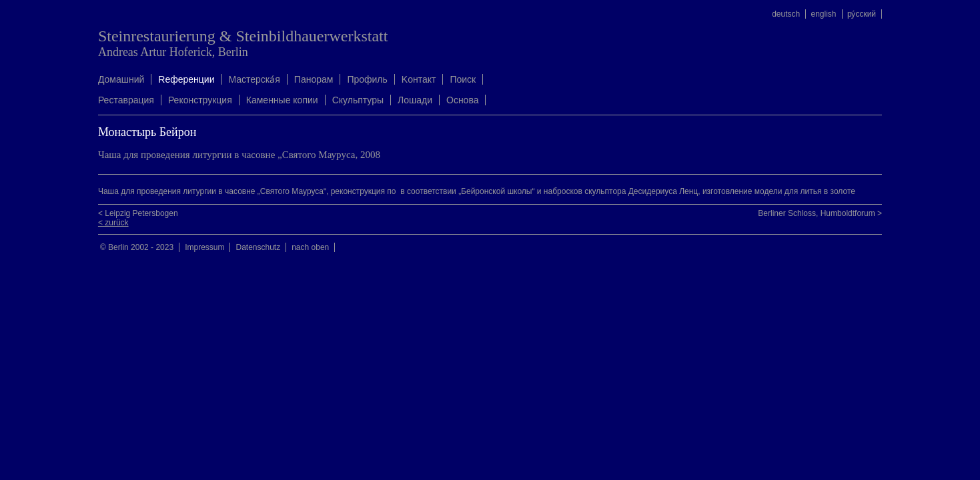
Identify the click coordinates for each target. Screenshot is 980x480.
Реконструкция (200, 100)
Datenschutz (258, 247)
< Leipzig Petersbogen (138, 213)
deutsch (786, 14)
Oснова (462, 100)
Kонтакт (419, 79)
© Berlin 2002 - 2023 (137, 247)
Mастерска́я (255, 79)
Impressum (204, 247)
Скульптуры (358, 100)
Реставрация (126, 100)
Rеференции (186, 79)
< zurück (113, 223)
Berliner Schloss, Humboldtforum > (820, 213)
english (824, 14)
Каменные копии (282, 100)
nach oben (310, 247)
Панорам (314, 79)
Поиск (463, 79)
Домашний (121, 79)
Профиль (367, 79)
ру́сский (862, 14)
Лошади (415, 100)
